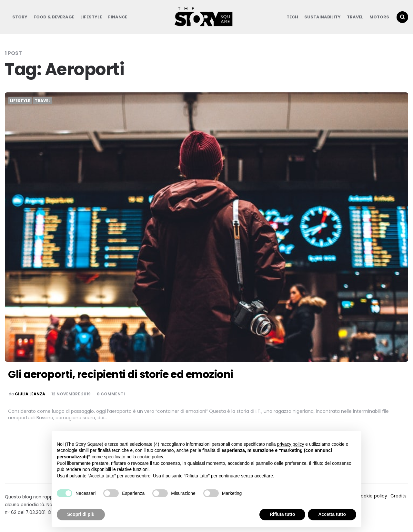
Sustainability (322, 17)
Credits (398, 496)
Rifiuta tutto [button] (282, 514)
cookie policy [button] (150, 457)
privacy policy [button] (290, 444)
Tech (292, 17)
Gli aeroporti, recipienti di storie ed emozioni (121, 374)
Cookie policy (372, 496)
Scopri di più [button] (81, 514)
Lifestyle (91, 17)
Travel (355, 17)
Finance (118, 17)
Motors (379, 17)
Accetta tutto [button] (332, 514)
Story (20, 17)
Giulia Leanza (30, 394)
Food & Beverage (54, 17)
